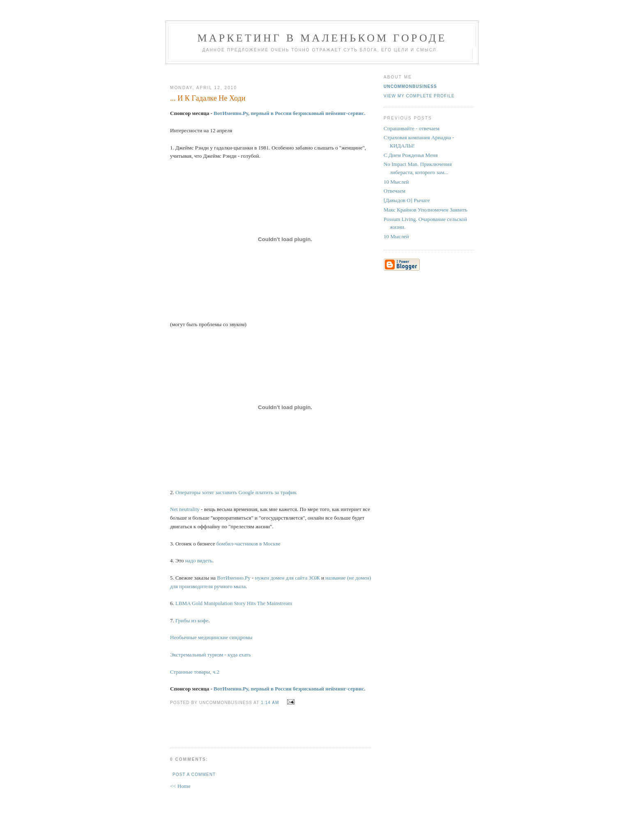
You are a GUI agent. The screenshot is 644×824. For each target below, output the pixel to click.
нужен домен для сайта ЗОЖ (287, 578)
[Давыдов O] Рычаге (407, 200)
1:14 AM (270, 703)
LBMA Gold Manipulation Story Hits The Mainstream (234, 603)
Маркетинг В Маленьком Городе (322, 38)
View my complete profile (419, 96)
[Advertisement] (267, 71)
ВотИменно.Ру (233, 578)
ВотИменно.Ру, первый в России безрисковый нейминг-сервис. (290, 113)
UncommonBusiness (410, 86)
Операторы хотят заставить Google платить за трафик (236, 492)
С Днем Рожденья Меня (411, 155)
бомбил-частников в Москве (248, 544)
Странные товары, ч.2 (195, 672)
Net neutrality (185, 509)
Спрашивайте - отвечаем (412, 128)
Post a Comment (194, 775)
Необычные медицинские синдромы (211, 637)
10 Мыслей (396, 182)
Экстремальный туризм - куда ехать (210, 655)
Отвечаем (394, 191)
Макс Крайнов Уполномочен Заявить (425, 210)
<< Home (180, 786)
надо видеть (199, 560)
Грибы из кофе (192, 620)
